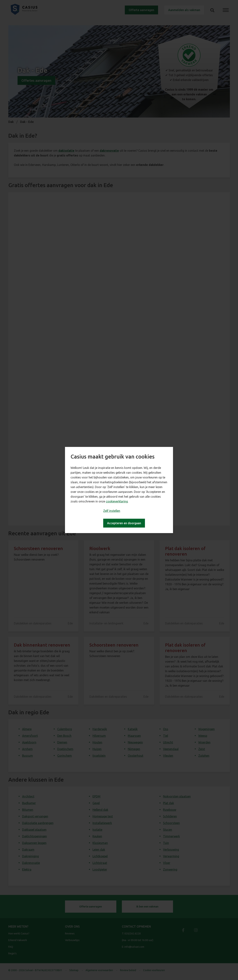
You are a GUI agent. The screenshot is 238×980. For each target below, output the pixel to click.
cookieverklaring (117, 501)
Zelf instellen (112, 511)
